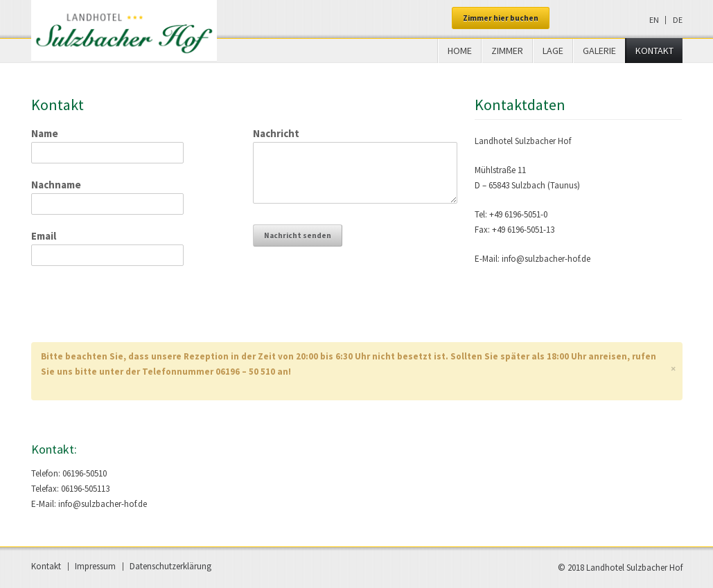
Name (45, 133)
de (678, 20)
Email (44, 236)
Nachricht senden (298, 235)
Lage (553, 51)
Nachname (56, 185)
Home (460, 51)
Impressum (95, 566)
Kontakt (654, 51)
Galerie (599, 51)
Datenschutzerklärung (170, 566)
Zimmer (507, 51)
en (654, 20)
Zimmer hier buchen (501, 18)
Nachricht (276, 133)
